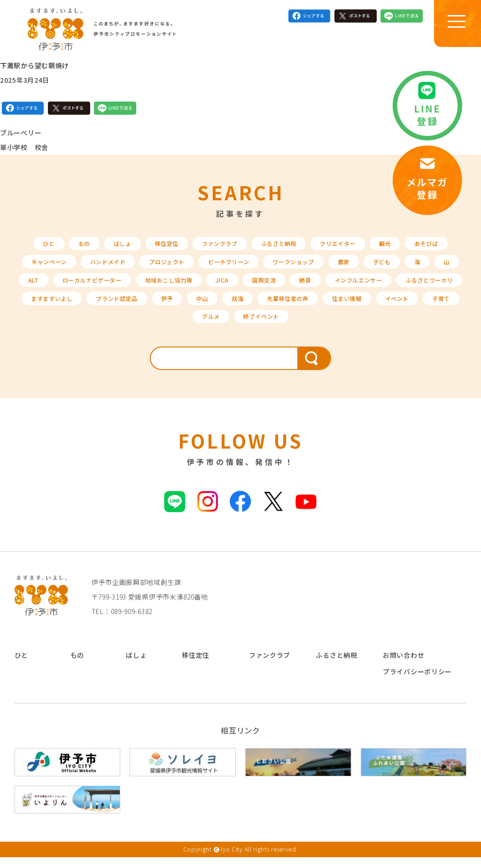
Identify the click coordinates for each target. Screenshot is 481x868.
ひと (33, 247)
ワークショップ (317, 267)
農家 (372, 267)
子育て (240, 327)
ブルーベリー (21, 135)
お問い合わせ (403, 666)
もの (70, 247)
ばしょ (111, 247)
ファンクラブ (217, 247)
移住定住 (159, 247)
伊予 (278, 307)
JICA (275, 287)
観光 (397, 247)
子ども (413, 267)
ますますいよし (152, 307)
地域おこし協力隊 (217, 287)
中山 (316, 307)
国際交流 (321, 287)
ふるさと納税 (281, 247)
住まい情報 (139, 327)
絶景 (365, 287)
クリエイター (346, 247)
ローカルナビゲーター (131, 287)
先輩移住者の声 (407, 307)
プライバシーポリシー (417, 682)
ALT (67, 287)
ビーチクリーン (246, 267)
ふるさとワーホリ (77, 307)
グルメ (285, 327)
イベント (193, 327)
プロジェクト (178, 267)
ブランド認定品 (224, 307)
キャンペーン (48, 267)
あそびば (441, 247)
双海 (353, 307)
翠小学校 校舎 (24, 150)
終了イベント (339, 327)
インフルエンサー (423, 287)
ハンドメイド (113, 267)
